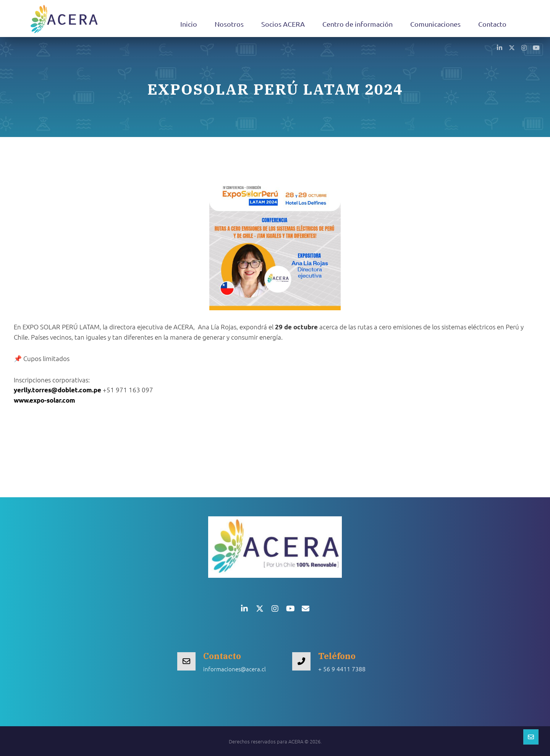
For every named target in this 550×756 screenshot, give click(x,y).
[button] (500, 47)
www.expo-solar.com (44, 400)
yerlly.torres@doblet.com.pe (57, 390)
